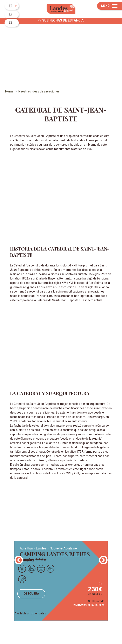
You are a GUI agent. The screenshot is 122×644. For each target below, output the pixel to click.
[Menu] (110, 6)
